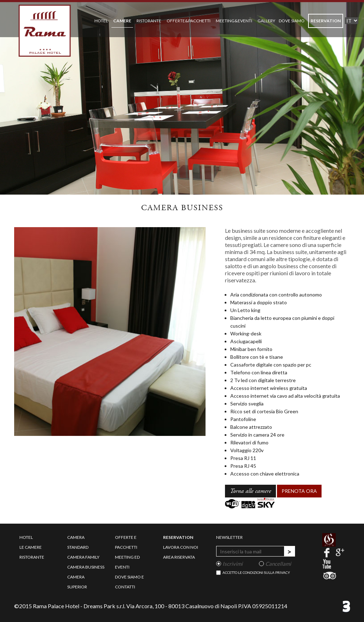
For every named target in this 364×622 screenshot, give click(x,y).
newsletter (229, 537)
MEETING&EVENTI (234, 21)
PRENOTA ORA (299, 491)
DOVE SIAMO (292, 21)
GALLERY (266, 21)
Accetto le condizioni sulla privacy (256, 572)
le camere (31, 547)
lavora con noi (181, 547)
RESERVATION (326, 21)
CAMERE (122, 21)
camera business (86, 567)
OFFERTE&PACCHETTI (189, 21)
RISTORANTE (149, 21)
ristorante (32, 557)
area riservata (179, 557)
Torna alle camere (250, 491)
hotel (26, 537)
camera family (83, 557)
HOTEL (101, 21)
